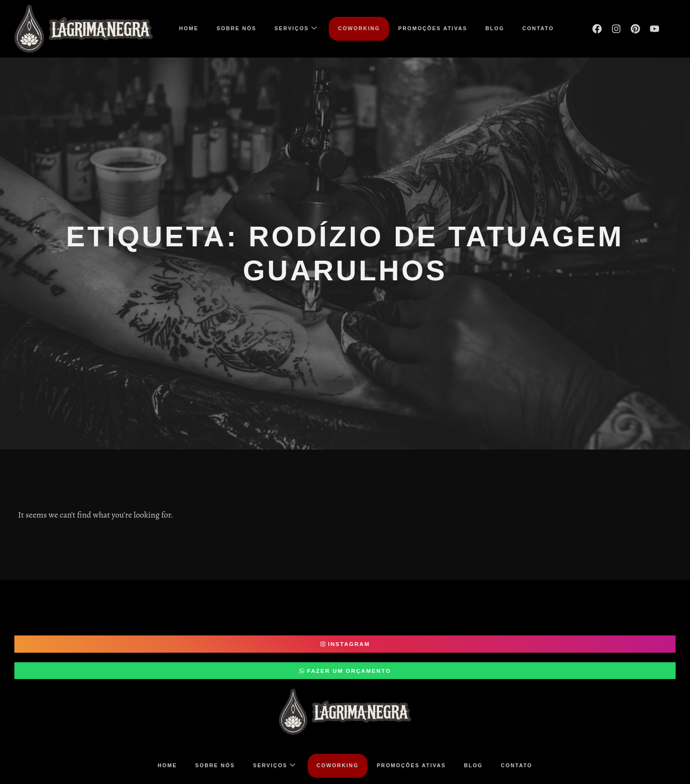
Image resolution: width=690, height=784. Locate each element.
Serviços (294, 29)
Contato (544, 28)
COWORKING (359, 28)
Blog (499, 28)
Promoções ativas (435, 28)
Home (183, 28)
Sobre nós (232, 28)
